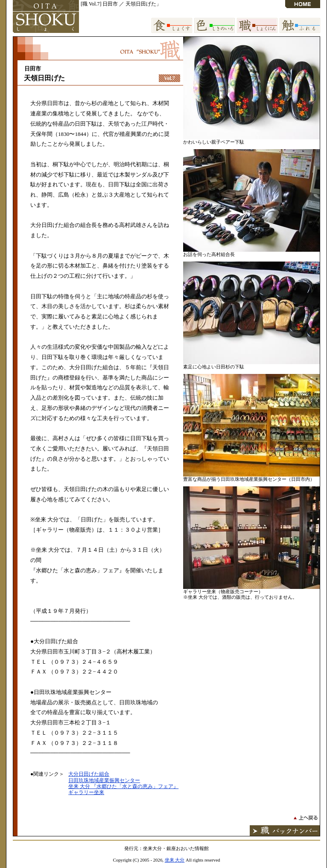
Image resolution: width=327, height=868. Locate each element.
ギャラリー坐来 (86, 792)
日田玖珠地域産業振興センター (104, 780)
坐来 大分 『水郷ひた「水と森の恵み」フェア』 (123, 786)
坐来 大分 (175, 860)
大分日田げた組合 (89, 774)
